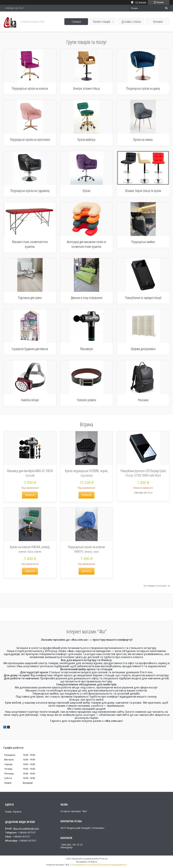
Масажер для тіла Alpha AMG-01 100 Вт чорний (30, 473)
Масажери (86, 349)
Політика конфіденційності (113, 865)
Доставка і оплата (131, 22)
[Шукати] (166, 8)
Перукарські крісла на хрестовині (30, 139)
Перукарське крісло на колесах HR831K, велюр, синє (86, 549)
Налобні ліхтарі (30, 400)
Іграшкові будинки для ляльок (30, 349)
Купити (30, 495)
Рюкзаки (143, 400)
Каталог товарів (102, 22)
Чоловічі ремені (86, 400)
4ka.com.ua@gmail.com (26, 828)
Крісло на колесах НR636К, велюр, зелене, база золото (30, 549)
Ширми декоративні (143, 349)
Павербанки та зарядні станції (143, 298)
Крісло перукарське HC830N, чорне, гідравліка (86, 473)
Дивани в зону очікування (86, 298)
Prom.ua (103, 859)
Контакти (158, 22)
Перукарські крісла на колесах (30, 88)
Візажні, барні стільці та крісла (143, 191)
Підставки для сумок (30, 298)
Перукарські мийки (143, 242)
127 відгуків (141, 2)
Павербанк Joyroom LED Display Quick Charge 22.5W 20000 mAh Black (143, 473)
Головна (76, 22)
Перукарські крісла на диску (143, 88)
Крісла (86, 191)
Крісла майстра (86, 139)
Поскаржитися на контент (85, 865)
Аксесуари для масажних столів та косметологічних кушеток (86, 244)
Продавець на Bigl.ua (86, 862)
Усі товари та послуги (155, 586)
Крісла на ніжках (143, 139)
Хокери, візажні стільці (86, 88)
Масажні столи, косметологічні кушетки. (30, 244)
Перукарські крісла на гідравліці (30, 191)
